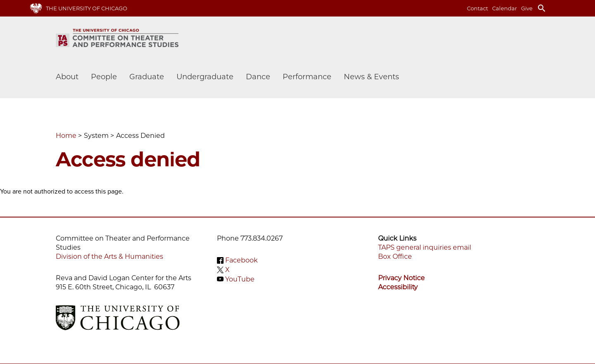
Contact (477, 8)
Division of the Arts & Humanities (109, 256)
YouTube (240, 279)
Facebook (242, 260)
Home (66, 136)
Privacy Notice (401, 278)
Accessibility (398, 287)
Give (527, 8)
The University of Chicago (87, 8)
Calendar (505, 8)
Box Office (395, 256)
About (67, 77)
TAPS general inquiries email (425, 247)
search (542, 8)
